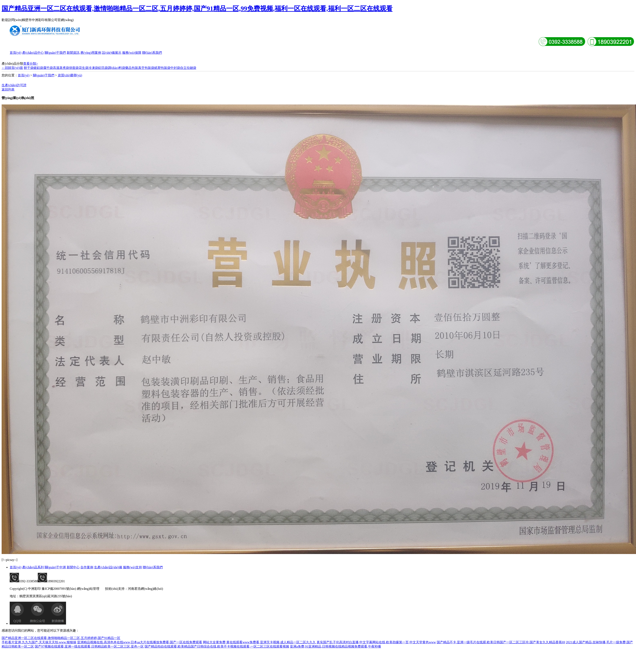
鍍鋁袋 (38, 68)
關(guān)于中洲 (55, 567)
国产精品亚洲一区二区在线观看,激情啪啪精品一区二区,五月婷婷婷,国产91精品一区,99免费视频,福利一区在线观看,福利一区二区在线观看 (197, 8)
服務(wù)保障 (132, 53)
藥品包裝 (132, 68)
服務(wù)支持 (132, 567)
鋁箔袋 (103, 68)
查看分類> (31, 64)
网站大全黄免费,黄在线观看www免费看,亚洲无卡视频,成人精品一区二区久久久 (259, 642)
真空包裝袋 (146, 68)
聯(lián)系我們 (152, 53)
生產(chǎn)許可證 (14, 85)
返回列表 (8, 89)
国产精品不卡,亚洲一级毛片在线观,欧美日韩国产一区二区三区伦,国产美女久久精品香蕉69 (501, 642)
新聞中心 (73, 567)
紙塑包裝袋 (162, 68)
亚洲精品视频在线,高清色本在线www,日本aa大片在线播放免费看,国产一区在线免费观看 (140, 642)
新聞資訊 (73, 53)
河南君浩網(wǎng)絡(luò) (145, 589)
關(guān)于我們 (55, 53)
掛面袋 (74, 68)
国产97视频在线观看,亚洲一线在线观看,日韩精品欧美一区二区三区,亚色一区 (89, 646)
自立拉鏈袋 (188, 68)
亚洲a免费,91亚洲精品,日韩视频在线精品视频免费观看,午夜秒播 (335, 646)
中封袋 (175, 68)
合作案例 (87, 567)
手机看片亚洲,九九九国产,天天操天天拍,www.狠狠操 (39, 642)
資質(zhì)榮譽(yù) (70, 75)
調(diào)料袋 (116, 68)
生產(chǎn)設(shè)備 (108, 567)
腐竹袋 (48, 68)
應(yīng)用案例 (91, 53)
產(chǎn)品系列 (33, 567)
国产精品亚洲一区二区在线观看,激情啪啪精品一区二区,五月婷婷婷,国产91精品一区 (61, 638)
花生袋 (84, 68)
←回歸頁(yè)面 (12, 68)
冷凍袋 (93, 68)
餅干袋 (29, 68)
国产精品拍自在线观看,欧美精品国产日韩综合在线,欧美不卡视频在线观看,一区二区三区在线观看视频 (217, 646)
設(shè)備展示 (112, 53)
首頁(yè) (16, 53)
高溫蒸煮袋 (61, 68)
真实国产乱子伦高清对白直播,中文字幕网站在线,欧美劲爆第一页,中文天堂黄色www (376, 642)
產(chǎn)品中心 (33, 53)
